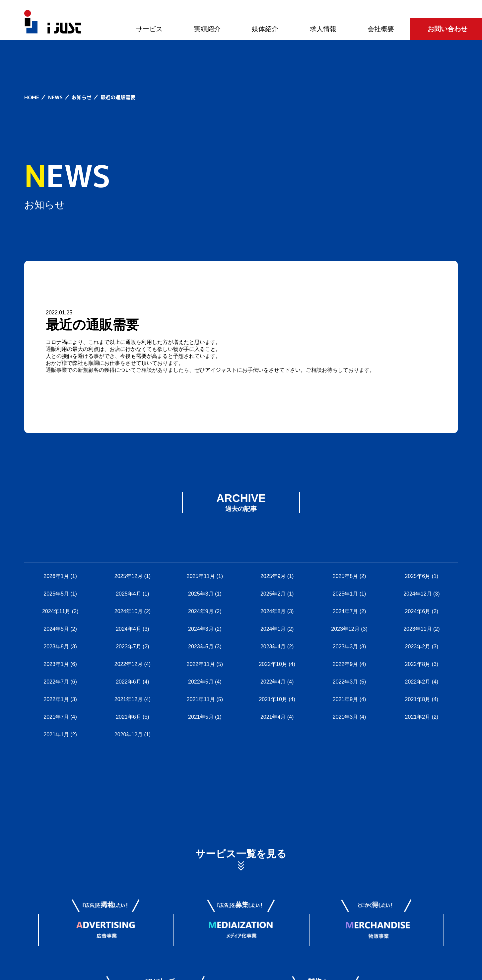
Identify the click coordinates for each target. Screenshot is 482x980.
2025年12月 (129, 576)
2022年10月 (273, 664)
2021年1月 (56, 735)
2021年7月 (56, 717)
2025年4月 (129, 594)
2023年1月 (56, 664)
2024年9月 (201, 611)
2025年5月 (56, 594)
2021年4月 (273, 717)
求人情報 (323, 29)
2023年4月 (273, 647)
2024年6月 (418, 611)
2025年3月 (201, 594)
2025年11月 (201, 576)
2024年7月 (345, 611)
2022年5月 (201, 682)
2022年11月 (201, 664)
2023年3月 (345, 647)
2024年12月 (417, 594)
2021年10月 (273, 699)
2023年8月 (56, 647)
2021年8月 (418, 699)
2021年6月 (129, 717)
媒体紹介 (265, 29)
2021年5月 (201, 717)
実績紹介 (207, 29)
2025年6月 (418, 576)
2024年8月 (273, 611)
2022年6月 (129, 682)
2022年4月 (273, 682)
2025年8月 (345, 576)
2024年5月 (56, 629)
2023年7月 (129, 647)
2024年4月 (129, 629)
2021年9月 (345, 699)
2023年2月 (418, 647)
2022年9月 (345, 664)
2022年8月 (418, 664)
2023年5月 (201, 647)
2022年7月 (56, 682)
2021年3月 (345, 717)
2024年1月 (273, 629)
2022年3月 (345, 682)
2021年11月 (201, 699)
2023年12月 (345, 629)
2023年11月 (417, 629)
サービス (149, 29)
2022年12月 (129, 664)
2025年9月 (273, 576)
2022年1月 (56, 699)
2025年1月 (345, 594)
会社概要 (381, 29)
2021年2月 (418, 717)
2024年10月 (129, 611)
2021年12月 (129, 699)
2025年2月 (273, 594)
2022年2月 (418, 682)
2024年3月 (201, 629)
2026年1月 (56, 576)
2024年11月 (56, 611)
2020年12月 (129, 735)
